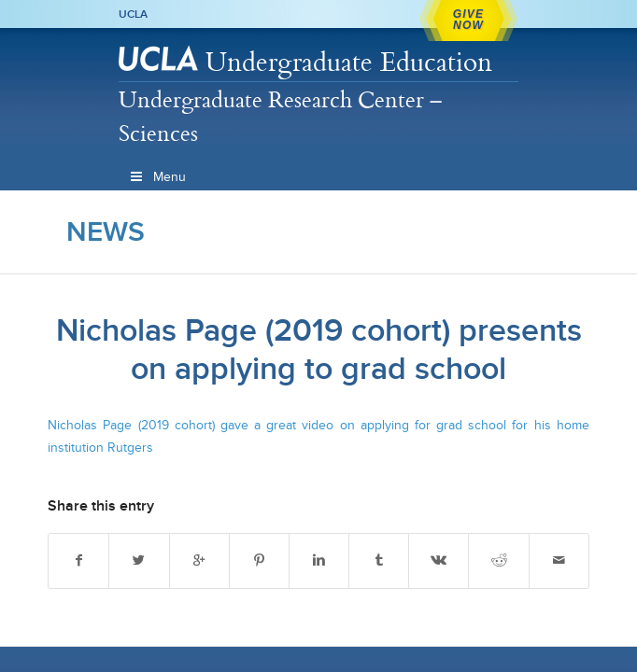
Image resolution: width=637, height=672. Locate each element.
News (106, 231)
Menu (157, 177)
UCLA (133, 14)
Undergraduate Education (349, 61)
